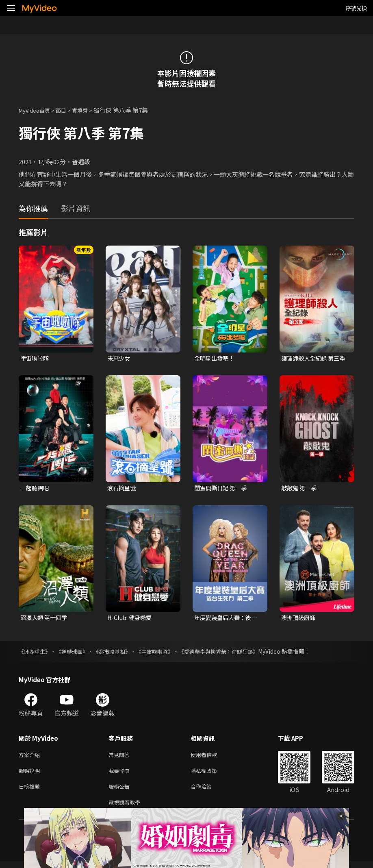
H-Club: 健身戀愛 (131, 619)
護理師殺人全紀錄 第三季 (315, 358)
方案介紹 (31, 757)
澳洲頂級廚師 (299, 619)
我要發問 (121, 774)
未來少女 (119, 358)
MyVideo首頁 (37, 110)
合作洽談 (208, 791)
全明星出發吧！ (216, 358)
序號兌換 (356, 8)
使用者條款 (211, 757)
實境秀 (88, 110)
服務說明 (31, 774)
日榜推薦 (31, 791)
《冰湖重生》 (36, 653)
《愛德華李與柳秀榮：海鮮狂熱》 (232, 653)
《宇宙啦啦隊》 (164, 653)
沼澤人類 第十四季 (45, 619)
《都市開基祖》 (118, 653)
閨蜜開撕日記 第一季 (222, 489)
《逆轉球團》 (76, 653)
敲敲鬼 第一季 (300, 489)
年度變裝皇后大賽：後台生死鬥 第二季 (228, 620)
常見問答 (121, 757)
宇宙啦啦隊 (36, 358)
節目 (67, 110)
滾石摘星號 (123, 489)
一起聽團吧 (36, 489)
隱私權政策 (211, 774)
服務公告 (121, 791)
